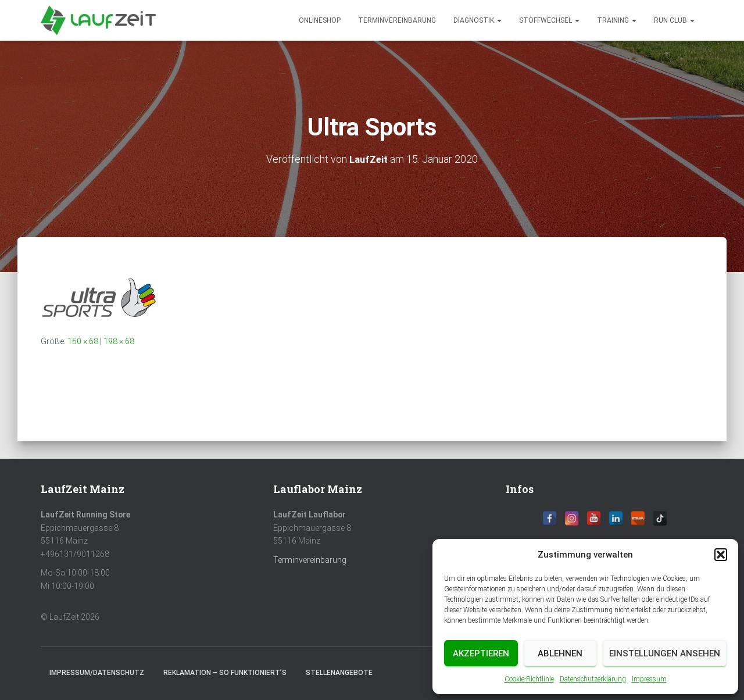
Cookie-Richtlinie (529, 679)
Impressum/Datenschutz (97, 673)
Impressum (649, 679)
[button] (721, 555)
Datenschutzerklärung (593, 679)
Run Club (674, 20)
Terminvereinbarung (397, 20)
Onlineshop (320, 20)
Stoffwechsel (549, 20)
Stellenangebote (339, 673)
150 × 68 (83, 341)
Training (617, 20)
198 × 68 (119, 341)
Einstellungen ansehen (665, 653)
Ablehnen (560, 653)
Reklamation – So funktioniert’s (225, 673)
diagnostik (477, 20)
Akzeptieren (481, 653)
